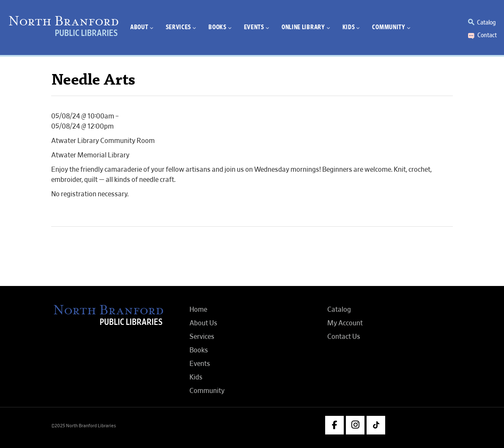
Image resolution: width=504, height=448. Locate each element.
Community (207, 391)
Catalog (486, 22)
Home (198, 310)
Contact (487, 35)
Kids (196, 377)
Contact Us (344, 337)
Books (199, 350)
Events (200, 364)
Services (202, 337)
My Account (345, 323)
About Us (203, 323)
